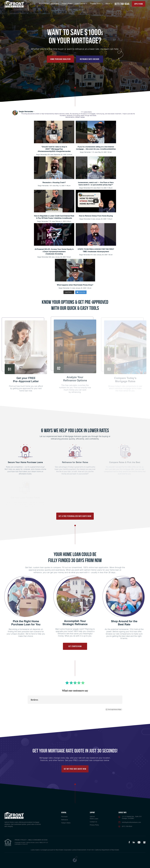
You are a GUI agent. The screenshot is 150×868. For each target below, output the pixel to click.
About (108, 4)
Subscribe (81, 292)
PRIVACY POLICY (21, 840)
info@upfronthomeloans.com (131, 822)
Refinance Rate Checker (90, 59)
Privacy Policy (94, 825)
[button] (28, 704)
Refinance (55, 4)
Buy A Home (44, 4)
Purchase (64, 817)
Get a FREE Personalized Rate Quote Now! (75, 516)
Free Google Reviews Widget (113, 708)
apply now (139, 4)
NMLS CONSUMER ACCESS (38, 840)
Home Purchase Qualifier (60, 59)
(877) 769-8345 (122, 4)
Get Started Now (75, 646)
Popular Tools (96, 4)
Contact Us (93, 822)
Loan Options (80, 4)
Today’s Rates (67, 4)
